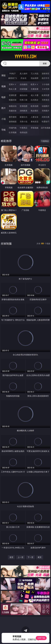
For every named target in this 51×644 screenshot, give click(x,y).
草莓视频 (35, 128)
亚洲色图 (24, 106)
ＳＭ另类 (46, 89)
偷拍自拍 (24, 95)
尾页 (40, 557)
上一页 (21, 557)
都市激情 (13, 117)
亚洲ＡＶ (13, 84)
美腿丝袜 (13, 111)
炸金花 (24, 78)
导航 (4, 130)
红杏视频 (13, 132)
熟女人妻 (13, 89)
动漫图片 (46, 106)
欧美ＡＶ (35, 84)
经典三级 (24, 100)
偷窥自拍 (13, 106)
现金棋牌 (35, 78)
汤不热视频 (46, 128)
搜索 (45, 63)
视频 (4, 86)
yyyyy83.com (26, 57)
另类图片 (46, 111)
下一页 (30, 557)
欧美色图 (35, 106)
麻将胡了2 (13, 78)
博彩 (4, 75)
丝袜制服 (24, 89)
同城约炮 (13, 128)
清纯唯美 (24, 111)
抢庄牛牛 (46, 78)
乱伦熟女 (35, 100)
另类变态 (46, 100)
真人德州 (24, 73)
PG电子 (13, 73)
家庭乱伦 (24, 117)
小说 (4, 119)
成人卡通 (35, 95)
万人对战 (35, 73)
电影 (4, 97)
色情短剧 (24, 132)
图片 (4, 108)
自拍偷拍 (24, 84)
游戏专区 (46, 73)
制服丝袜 (13, 100)
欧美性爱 (46, 95)
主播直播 (35, 89)
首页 (11, 557)
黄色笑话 (35, 122)
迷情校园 (13, 122)
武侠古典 (46, 117)
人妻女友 (35, 117)
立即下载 (41, 638)
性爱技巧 (46, 122)
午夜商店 (24, 128)
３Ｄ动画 (46, 84)
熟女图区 (35, 111)
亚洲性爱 (13, 95)
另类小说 (24, 122)
